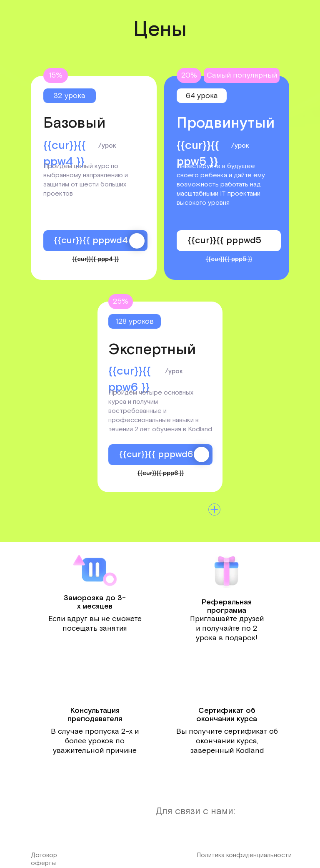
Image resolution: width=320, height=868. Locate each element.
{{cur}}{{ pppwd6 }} (161, 454)
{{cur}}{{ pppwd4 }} (95, 240)
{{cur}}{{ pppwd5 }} (229, 240)
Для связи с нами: (195, 811)
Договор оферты (44, 859)
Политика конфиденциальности (244, 855)
